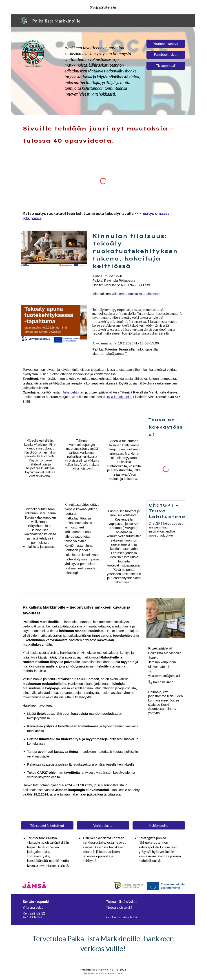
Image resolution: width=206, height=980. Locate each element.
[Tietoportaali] (166, 66)
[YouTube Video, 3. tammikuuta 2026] (40, 424)
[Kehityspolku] (159, 825)
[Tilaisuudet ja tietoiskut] (47, 825)
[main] (103, 71)
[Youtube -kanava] (166, 44)
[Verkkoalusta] (103, 825)
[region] (103, 7)
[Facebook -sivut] (166, 55)
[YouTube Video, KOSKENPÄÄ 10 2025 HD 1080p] (124, 495)
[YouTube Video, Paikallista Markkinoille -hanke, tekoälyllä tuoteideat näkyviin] (82, 485)
